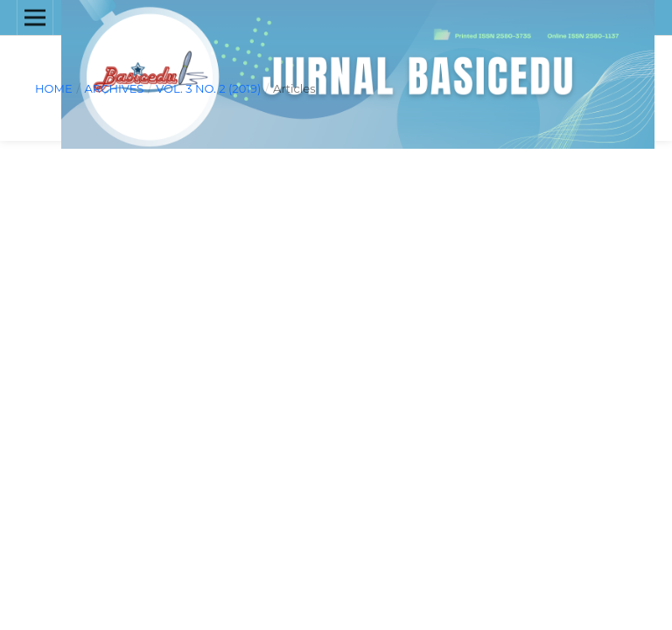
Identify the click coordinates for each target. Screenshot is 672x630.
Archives (114, 88)
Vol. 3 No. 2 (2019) (208, 88)
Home (54, 88)
